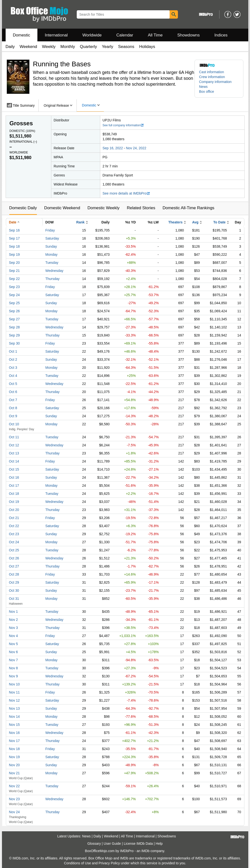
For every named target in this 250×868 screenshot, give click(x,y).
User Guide (112, 844)
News (203, 87)
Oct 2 (13, 359)
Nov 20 (14, 765)
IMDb (145, 851)
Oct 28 (14, 574)
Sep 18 (14, 246)
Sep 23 (14, 287)
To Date (219, 222)
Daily (10, 47)
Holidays (147, 47)
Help (159, 844)
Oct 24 (14, 542)
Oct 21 (14, 518)
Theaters (175, 222)
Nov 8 (14, 668)
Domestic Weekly (103, 208)
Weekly (49, 47)
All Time (155, 35)
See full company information (123, 125)
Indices (221, 35)
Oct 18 (14, 494)
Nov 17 (14, 741)
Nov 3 (14, 628)
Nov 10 (14, 684)
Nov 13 (14, 708)
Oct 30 (14, 590)
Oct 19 (14, 502)
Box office (207, 92)
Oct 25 (14, 550)
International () (23, 142)
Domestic (22, 35)
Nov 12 (14, 700)
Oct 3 (13, 368)
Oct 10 (14, 424)
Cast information (212, 72)
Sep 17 (14, 238)
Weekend (28, 47)
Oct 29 (14, 582)
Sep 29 (14, 335)
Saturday (52, 238)
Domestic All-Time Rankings (188, 208)
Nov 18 (14, 749)
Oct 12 (14, 445)
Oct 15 (14, 469)
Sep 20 (14, 263)
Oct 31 (14, 599)
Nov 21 (14, 773)
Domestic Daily (23, 208)
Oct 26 (14, 558)
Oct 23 (14, 534)
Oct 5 (13, 384)
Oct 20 (14, 510)
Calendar (125, 35)
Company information (215, 82)
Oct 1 (13, 351)
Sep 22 (14, 279)
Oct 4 (13, 376)
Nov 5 (14, 644)
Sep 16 (14, 230)
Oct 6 (13, 392)
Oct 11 (14, 437)
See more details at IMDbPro (126, 193)
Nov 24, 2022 (136, 148)
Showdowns (188, 35)
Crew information (212, 77)
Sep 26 (14, 311)
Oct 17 (14, 486)
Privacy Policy (109, 863)
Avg (195, 222)
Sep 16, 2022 (113, 148)
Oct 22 (14, 526)
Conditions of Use (78, 863)
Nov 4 (14, 636)
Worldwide (92, 35)
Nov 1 (14, 612)
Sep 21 (14, 271)
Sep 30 (14, 343)
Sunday (51, 246)
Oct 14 (14, 461)
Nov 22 (14, 786)
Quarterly (88, 47)
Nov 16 (14, 733)
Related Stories (141, 208)
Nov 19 (14, 757)
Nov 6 (14, 652)
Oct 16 (14, 477)
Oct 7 (13, 400)
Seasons (126, 47)
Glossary (94, 844)
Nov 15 (14, 725)
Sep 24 (14, 295)
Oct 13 (14, 453)
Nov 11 (14, 692)
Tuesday (52, 263)
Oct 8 (13, 408)
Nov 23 (14, 799)
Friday (50, 230)
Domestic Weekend (62, 208)
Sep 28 (14, 327)
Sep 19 (14, 255)
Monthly (68, 47)
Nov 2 (14, 620)
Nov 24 (14, 812)
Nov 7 (14, 660)
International (56, 35)
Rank (80, 222)
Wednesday (54, 271)
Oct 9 (13, 416)
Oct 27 (14, 566)
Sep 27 (14, 319)
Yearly (108, 47)
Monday (52, 255)
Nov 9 (14, 676)
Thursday (53, 279)
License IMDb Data (138, 844)
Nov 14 (14, 717)
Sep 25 (14, 303)
